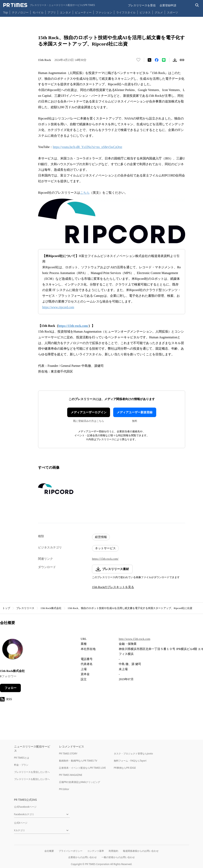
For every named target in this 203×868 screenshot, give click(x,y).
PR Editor (64, 789)
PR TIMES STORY (68, 754)
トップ (6, 608)
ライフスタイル (126, 12)
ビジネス (145, 12)
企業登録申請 (168, 5)
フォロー (11, 688)
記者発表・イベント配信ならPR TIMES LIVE (82, 768)
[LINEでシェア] (164, 60)
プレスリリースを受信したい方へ (32, 772)
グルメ (159, 12)
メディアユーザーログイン (89, 412)
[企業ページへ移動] (12, 650)
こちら (85, 193)
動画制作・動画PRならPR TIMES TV (78, 761)
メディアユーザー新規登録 (135, 412)
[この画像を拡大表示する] (56, 489)
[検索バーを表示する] (197, 5)
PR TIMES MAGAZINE (71, 775)
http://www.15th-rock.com (135, 639)
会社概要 (49, 851)
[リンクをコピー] (182, 60)
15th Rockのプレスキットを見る (113, 587)
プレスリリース (25, 608)
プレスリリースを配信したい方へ (32, 779)
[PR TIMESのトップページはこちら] (49, 5)
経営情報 (101, 537)
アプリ (52, 12)
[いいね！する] (138, 60)
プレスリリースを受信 (142, 5)
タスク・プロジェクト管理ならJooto (133, 754)
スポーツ (172, 12)
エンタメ (65, 12)
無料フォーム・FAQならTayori (130, 761)
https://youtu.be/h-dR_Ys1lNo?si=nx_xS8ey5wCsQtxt (87, 147)
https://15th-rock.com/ (105, 559)
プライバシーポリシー (71, 851)
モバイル (38, 12)
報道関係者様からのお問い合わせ (141, 851)
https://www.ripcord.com (58, 307)
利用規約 (113, 851)
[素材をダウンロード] (175, 60)
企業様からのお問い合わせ (82, 857)
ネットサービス (105, 548)
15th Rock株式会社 (51, 608)
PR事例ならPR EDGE (125, 768)
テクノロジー (20, 12)
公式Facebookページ (25, 807)
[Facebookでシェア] (157, 60)
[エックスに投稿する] (149, 60)
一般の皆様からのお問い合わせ (118, 857)
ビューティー (83, 12)
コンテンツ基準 (96, 851)
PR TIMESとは (22, 758)
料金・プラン (21, 765)
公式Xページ (21, 823)
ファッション (104, 12)
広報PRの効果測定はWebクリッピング (80, 782)
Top (6, 12)
